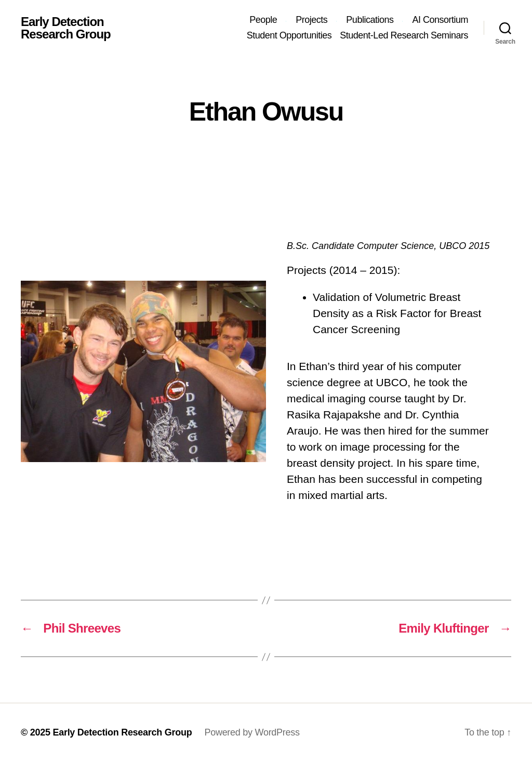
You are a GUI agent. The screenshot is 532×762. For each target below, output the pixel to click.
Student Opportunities (289, 35)
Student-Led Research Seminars (404, 35)
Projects (311, 20)
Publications (370, 20)
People (263, 20)
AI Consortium (440, 20)
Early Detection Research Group (66, 28)
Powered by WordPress (252, 732)
